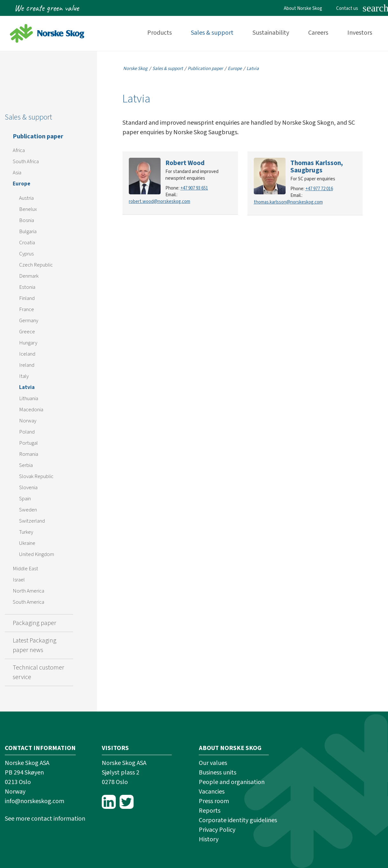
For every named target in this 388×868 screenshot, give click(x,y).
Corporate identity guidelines (238, 820)
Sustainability (271, 33)
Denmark (29, 276)
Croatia (27, 243)
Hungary (28, 343)
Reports (210, 811)
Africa (19, 150)
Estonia (27, 287)
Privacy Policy (217, 830)
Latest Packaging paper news (35, 645)
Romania (29, 454)
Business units (218, 773)
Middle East (25, 569)
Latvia (27, 387)
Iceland (27, 354)
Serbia (26, 465)
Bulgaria (28, 232)
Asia (17, 173)
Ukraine (27, 543)
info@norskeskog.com (35, 801)
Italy (24, 376)
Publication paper (38, 136)
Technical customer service (38, 672)
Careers (318, 33)
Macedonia (31, 410)
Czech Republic (36, 265)
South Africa (26, 162)
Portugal (28, 443)
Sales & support (212, 33)
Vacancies (212, 792)
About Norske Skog (303, 8)
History (209, 839)
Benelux (28, 209)
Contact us (347, 8)
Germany (29, 321)
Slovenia (28, 488)
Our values (213, 763)
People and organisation (232, 782)
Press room (214, 801)
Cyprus (26, 254)
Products (159, 33)
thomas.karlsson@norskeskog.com (288, 202)
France (27, 309)
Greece (27, 332)
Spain (25, 499)
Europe (21, 184)
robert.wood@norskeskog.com (159, 201)
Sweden (28, 510)
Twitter (127, 802)
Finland (27, 298)
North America (28, 591)
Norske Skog (135, 69)
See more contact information (45, 819)
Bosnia (27, 220)
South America (28, 602)
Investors (360, 33)
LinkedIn (109, 802)
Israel (19, 580)
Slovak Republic (36, 476)
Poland (27, 432)
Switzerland (32, 521)
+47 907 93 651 (194, 188)
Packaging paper (35, 623)
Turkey (26, 532)
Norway (28, 421)
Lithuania (29, 399)
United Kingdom (37, 554)
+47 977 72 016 (319, 189)
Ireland (27, 365)
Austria (26, 198)
